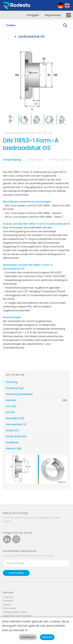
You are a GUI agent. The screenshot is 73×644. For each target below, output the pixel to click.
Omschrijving (12, 160)
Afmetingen (35, 160)
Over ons (8, 597)
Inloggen (33, 15)
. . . (7, 37)
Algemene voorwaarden (17, 616)
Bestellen (8, 601)
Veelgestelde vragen (15, 612)
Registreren (53, 15)
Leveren (7, 605)
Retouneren (10, 608)
